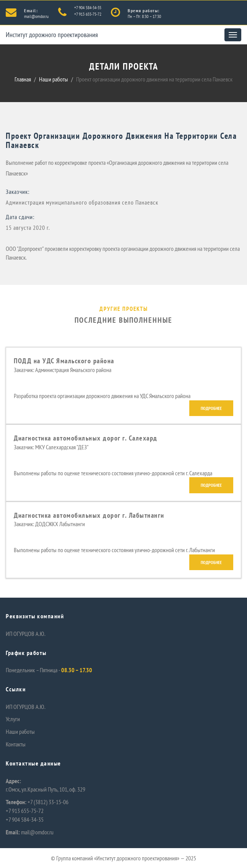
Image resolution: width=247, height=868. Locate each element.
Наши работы (54, 79)
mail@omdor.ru (36, 16)
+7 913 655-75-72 (88, 14)
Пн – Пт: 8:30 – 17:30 (144, 16)
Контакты (16, 744)
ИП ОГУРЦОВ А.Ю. (26, 634)
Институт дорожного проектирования (52, 35)
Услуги (13, 719)
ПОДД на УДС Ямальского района (64, 361)
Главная (23, 79)
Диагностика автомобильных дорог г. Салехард (86, 438)
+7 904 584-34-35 (88, 7)
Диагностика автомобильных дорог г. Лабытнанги (89, 515)
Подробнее (211, 408)
